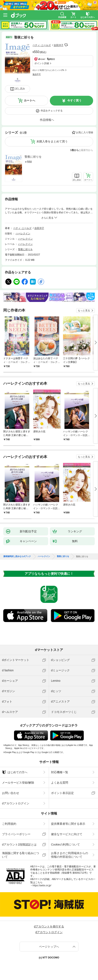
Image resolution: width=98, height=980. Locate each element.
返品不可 (37, 74)
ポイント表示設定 (62, 793)
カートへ (29, 100)
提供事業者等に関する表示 (68, 824)
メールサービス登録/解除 (18, 783)
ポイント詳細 (42, 63)
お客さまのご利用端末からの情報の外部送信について (70, 855)
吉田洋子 (59, 45)
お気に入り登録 (85, 132)
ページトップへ (49, 947)
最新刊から (87, 150)
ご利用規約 (9, 824)
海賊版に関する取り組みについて (21, 855)
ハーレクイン (23, 233)
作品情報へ (47, 120)
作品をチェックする (52, 111)
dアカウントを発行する (49, 926)
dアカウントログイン (16, 803)
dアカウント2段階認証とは (19, 845)
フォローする (66, 45)
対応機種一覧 (60, 772)
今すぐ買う (74, 100)
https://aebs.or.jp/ (42, 885)
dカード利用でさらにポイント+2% (48, 70)
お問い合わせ (11, 793)
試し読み (20, 89)
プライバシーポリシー (16, 834)
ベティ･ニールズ (42, 45)
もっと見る (84, 311)
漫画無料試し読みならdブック (17, 556)
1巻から (75, 150)
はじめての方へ (15, 772)
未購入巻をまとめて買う (52, 141)
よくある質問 (60, 783)
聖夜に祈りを (33, 157)
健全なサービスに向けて (67, 834)
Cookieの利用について (65, 845)
